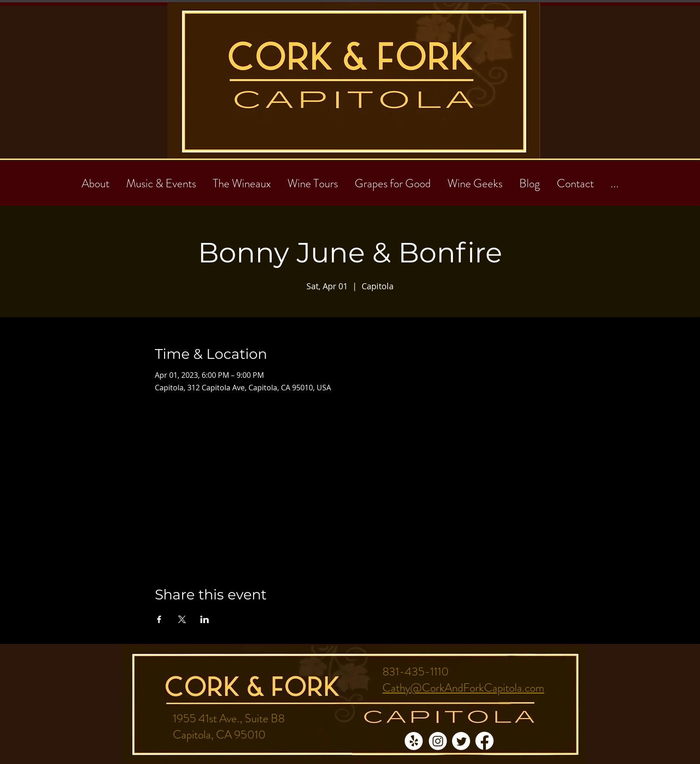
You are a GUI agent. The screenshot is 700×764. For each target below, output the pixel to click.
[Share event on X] (182, 619)
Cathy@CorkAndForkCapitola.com (463, 688)
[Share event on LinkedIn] (205, 619)
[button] (575, 179)
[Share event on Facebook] (159, 619)
